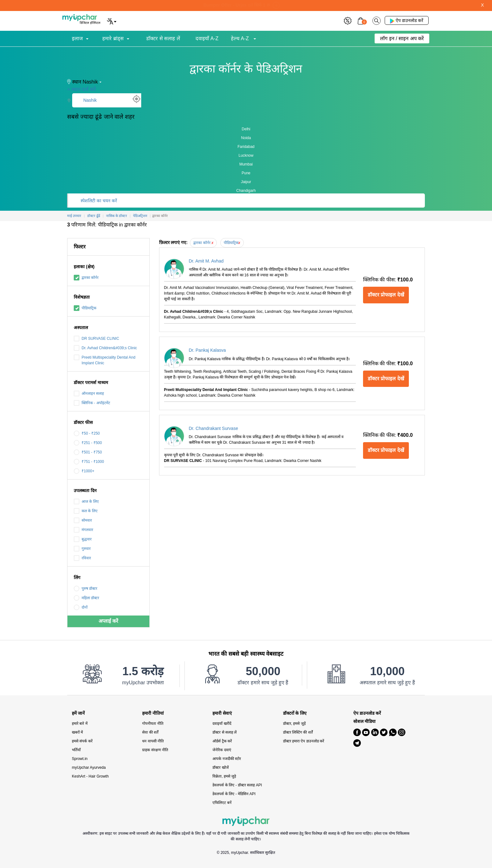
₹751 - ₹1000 (89, 462)
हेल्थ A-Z (241, 38)
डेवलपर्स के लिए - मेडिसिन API (234, 794)
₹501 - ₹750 (88, 452)
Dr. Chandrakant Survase (214, 428)
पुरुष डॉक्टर (86, 589)
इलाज (77, 38)
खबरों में (77, 732)
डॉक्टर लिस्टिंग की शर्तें (298, 732)
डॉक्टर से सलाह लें (163, 38)
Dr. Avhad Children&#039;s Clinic (105, 348)
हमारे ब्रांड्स (113, 38)
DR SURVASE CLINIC (96, 339)
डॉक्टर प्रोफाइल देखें (386, 295)
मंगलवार (83, 530)
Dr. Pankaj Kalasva (207, 350)
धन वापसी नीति (153, 741)
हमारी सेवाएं (222, 713)
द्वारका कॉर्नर (86, 278)
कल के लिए (86, 511)
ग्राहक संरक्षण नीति (155, 750)
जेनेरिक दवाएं (222, 750)
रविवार (82, 558)
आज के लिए (86, 502)
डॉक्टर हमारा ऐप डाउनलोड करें (304, 741)
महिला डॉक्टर (86, 598)
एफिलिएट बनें (222, 803)
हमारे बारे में (80, 724)
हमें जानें (78, 713)
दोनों (81, 607)
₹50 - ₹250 (87, 433)
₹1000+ (84, 471)
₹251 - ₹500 (88, 443)
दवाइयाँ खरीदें (222, 724)
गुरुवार (82, 549)
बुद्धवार (83, 539)
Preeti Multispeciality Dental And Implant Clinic (104, 360)
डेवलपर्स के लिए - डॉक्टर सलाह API (237, 785)
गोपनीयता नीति (153, 724)
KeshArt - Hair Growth (90, 776)
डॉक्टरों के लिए (295, 713)
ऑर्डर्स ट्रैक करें (222, 741)
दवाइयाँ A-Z (207, 38)
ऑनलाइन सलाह (89, 393)
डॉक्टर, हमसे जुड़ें (294, 724)
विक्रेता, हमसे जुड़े (224, 776)
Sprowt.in (80, 759)
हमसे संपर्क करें (82, 741)
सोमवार (83, 520)
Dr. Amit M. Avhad (206, 261)
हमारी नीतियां (153, 713)
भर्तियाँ (76, 750)
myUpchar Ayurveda (89, 768)
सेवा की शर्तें (150, 732)
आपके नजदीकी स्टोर (227, 759)
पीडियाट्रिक (85, 308)
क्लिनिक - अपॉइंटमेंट (92, 403)
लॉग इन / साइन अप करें (402, 38)
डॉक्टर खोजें (220, 768)
